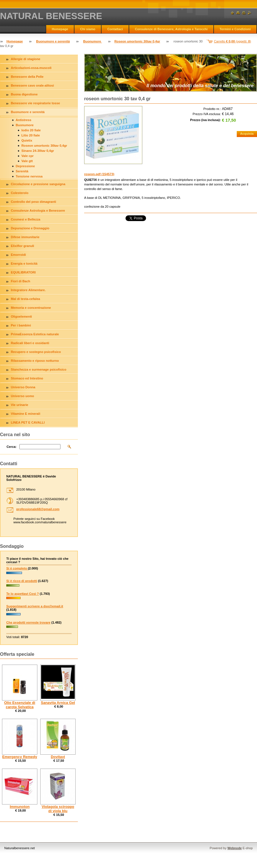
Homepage (60, 29)
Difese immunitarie (25, 237)
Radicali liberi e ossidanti (30, 343)
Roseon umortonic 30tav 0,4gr (137, 41)
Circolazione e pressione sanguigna (38, 184)
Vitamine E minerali (26, 414)
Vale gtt (27, 161)
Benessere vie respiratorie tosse (35, 103)
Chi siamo (88, 29)
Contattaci (115, 29)
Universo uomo (22, 396)
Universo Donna (23, 387)
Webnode (234, 848)
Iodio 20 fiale (31, 130)
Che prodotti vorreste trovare (28, 622)
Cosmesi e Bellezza (26, 219)
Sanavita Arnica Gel (58, 703)
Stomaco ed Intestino (27, 378)
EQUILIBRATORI (23, 272)
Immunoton (20, 807)
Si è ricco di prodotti (22, 581)
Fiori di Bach (21, 281)
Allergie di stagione (26, 59)
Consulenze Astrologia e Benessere (38, 211)
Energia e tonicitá (24, 264)
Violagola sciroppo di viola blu (58, 809)
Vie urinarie (20, 405)
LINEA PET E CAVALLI (28, 422)
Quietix (27, 140)
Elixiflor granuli (22, 246)
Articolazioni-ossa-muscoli (31, 68)
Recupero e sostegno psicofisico (36, 352)
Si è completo (17, 568)
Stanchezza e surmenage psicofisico (39, 369)
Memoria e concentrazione (31, 308)
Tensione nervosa (29, 176)
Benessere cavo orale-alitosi (32, 85)
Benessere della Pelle (27, 77)
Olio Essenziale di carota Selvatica (20, 705)
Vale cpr (28, 156)
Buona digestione (24, 94)
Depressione (25, 166)
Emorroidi (18, 255)
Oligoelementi (21, 316)
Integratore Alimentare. (28, 290)
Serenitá (22, 171)
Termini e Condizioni (235, 29)
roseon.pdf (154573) (99, 174)
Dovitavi (58, 757)
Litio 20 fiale (31, 135)
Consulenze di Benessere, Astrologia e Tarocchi (171, 29)
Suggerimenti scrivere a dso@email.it (35, 606)
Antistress (24, 120)
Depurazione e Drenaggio (30, 228)
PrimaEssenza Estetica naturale (35, 334)
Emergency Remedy (20, 757)
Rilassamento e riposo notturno (35, 361)
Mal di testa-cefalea (26, 299)
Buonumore (92, 41)
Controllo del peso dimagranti (34, 202)
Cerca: (12, 447)
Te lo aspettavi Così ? (23, 594)
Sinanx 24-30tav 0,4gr (38, 151)
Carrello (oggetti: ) (232, 41)
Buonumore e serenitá (53, 41)
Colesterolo (20, 193)
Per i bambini (21, 325)
